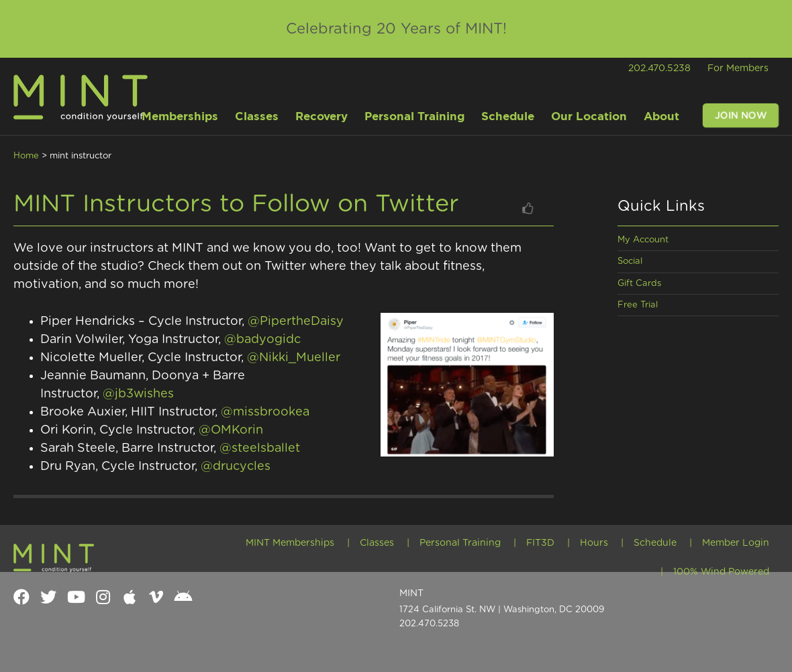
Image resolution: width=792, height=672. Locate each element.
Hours (594, 543)
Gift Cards (639, 284)
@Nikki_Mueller (295, 358)
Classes (377, 543)
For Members (738, 68)
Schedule (655, 543)
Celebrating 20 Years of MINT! (396, 29)
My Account (643, 240)
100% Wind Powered (721, 572)
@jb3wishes (140, 394)
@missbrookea (265, 412)
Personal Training (460, 543)
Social (630, 261)
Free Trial (638, 305)
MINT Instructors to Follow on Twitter (236, 204)
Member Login (736, 543)
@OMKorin (231, 430)
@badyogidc (264, 340)
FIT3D (540, 543)
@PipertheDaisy (297, 322)
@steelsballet (260, 448)
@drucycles (236, 467)
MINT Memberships (290, 543)
